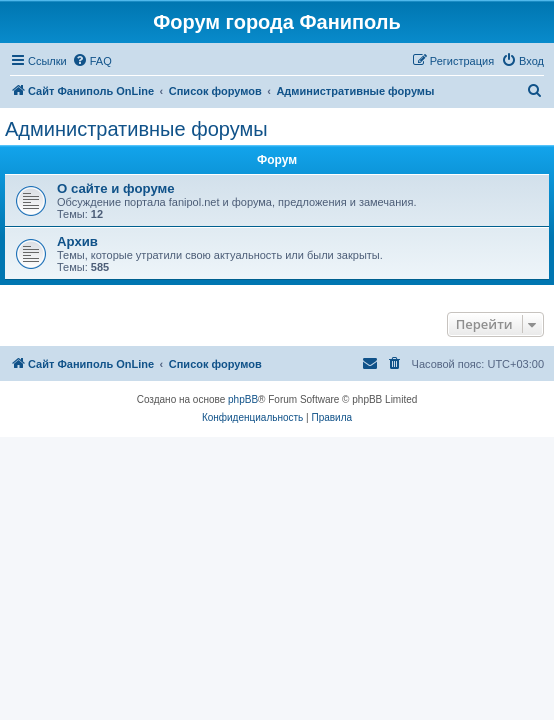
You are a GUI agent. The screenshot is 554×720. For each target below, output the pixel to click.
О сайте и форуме (116, 188)
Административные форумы (136, 129)
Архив (77, 241)
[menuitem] (92, 61)
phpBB (243, 399)
